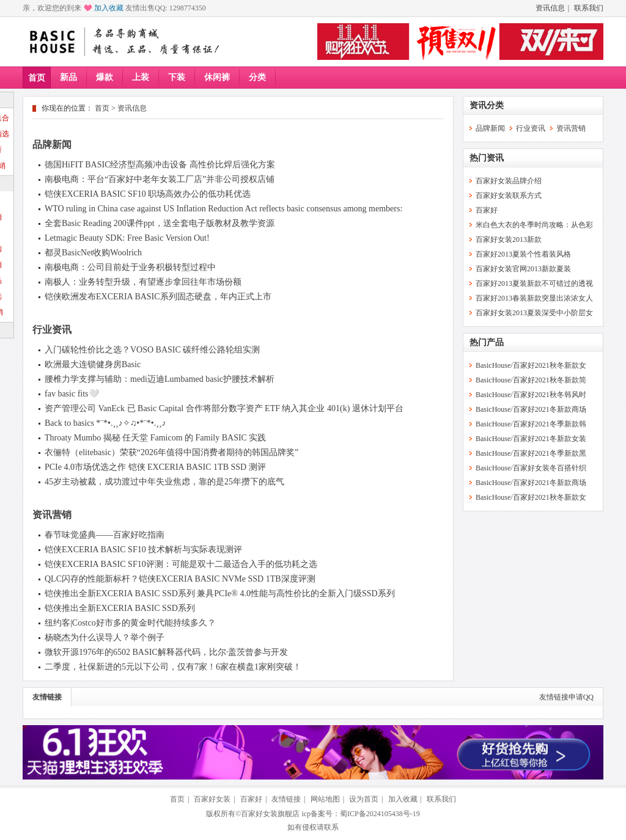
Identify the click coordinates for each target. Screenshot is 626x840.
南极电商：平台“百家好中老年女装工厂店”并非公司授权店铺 (160, 179)
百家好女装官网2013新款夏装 (523, 269)
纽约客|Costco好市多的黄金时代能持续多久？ (130, 623)
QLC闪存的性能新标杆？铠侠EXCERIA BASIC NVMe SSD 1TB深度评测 (180, 579)
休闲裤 (217, 77)
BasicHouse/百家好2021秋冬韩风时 (531, 395)
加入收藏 (109, 8)
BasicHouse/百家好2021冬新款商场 (531, 409)
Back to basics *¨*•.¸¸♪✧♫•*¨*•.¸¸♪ (105, 423)
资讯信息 (550, 8)
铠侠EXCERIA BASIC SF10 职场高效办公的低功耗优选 (148, 194)
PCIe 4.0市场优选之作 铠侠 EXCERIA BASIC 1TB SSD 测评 (155, 467)
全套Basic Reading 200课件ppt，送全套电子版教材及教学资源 (160, 223)
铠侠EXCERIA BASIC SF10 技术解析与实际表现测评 (143, 550)
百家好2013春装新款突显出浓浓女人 (534, 298)
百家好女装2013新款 (509, 239)
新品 (68, 77)
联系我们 (589, 8)
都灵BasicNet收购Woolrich (93, 253)
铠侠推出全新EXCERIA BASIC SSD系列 (120, 608)
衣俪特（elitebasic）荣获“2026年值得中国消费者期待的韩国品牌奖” (171, 452)
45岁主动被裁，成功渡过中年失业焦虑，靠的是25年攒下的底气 (164, 482)
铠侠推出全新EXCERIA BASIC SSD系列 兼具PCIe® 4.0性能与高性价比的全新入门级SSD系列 (220, 593)
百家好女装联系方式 (509, 195)
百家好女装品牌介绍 (509, 181)
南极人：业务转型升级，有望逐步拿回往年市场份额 (143, 282)
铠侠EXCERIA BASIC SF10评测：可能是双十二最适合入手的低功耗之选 (181, 564)
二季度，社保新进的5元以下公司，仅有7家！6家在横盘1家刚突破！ (173, 667)
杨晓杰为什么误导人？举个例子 (105, 637)
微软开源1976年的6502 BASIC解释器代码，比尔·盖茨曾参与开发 (166, 652)
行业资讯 (52, 330)
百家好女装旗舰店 (270, 814)
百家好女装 (212, 799)
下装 (177, 77)
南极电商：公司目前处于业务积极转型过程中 (130, 267)
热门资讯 (487, 158)
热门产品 (487, 342)
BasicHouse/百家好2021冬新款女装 (531, 439)
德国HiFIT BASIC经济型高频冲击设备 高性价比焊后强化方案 (160, 165)
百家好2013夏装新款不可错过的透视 (534, 283)
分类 (257, 77)
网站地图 (325, 799)
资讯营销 (52, 515)
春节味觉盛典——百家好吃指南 (105, 535)
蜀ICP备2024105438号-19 (380, 814)
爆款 (105, 77)
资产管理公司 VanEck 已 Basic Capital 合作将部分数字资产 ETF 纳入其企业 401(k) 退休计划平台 (224, 408)
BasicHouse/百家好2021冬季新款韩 (531, 424)
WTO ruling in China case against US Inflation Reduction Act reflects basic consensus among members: (223, 209)
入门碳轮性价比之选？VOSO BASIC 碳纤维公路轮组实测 (152, 350)
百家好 (487, 210)
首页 (37, 78)
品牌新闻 (52, 144)
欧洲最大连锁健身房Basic (93, 364)
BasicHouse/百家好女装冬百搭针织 (531, 468)
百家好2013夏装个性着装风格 (523, 254)
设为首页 (364, 799)
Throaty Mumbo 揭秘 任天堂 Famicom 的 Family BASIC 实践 (155, 438)
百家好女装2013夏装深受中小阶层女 (534, 313)
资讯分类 (487, 105)
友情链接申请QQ (566, 697)
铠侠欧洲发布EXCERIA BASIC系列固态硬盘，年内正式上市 (158, 297)
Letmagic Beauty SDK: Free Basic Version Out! (127, 238)
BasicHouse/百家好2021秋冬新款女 (531, 365)
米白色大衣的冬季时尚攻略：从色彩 (534, 225)
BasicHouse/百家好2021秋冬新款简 (531, 380)
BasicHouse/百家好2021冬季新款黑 (531, 453)
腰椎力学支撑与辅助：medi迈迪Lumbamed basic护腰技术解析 (160, 379)
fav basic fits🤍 (72, 394)
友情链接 (47, 697)
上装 (141, 77)
